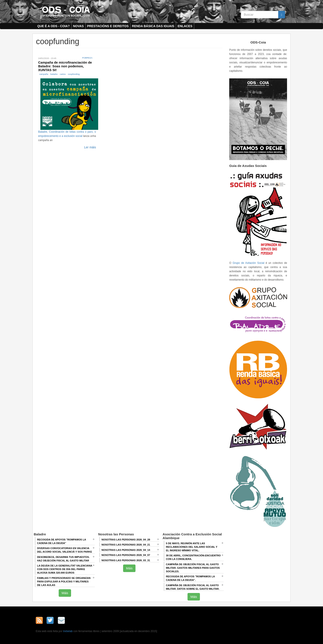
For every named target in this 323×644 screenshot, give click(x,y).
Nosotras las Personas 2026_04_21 (126, 545)
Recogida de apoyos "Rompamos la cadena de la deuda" (62, 541)
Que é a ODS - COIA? (54, 26)
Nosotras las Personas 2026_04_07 (126, 555)
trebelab (68, 631)
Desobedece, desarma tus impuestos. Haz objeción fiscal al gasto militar (63, 559)
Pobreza (87, 58)
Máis (65, 593)
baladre (54, 74)
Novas (78, 26)
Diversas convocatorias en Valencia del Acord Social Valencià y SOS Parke (65, 550)
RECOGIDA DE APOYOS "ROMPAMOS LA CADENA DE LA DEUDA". (190, 578)
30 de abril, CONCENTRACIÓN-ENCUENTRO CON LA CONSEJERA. (193, 557)
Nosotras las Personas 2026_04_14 (126, 550)
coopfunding (74, 74)
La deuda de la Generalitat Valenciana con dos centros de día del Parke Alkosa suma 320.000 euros (65, 569)
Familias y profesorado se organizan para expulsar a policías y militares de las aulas (64, 582)
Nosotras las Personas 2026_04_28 (126, 540)
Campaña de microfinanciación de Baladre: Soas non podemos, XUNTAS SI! (65, 66)
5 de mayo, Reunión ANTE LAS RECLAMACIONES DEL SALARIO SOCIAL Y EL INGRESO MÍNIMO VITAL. (192, 547)
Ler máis (90, 147)
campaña (44, 74)
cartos (63, 74)
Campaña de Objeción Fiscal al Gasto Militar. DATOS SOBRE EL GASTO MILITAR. (193, 587)
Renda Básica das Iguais (153, 26)
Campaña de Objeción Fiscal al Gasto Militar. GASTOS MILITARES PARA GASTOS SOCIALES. (193, 568)
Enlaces (185, 26)
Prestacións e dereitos (108, 26)
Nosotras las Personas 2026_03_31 (126, 560)
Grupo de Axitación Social (248, 263)
